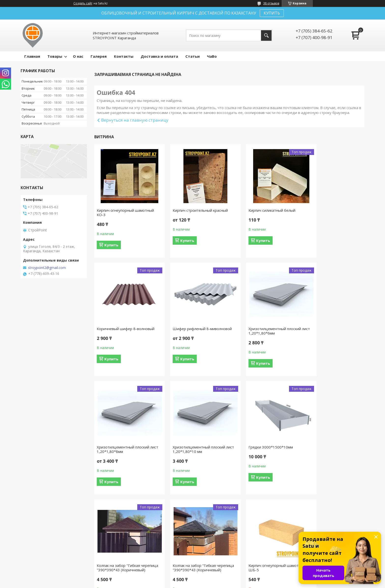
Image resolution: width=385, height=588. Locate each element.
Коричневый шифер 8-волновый (332, 210)
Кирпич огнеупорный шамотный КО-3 (125, 212)
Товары (55, 56)
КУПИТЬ (272, 13)
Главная (32, 56)
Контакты (124, 56)
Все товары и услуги (228, 514)
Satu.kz (215, 579)
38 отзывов (271, 3)
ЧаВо (212, 56)
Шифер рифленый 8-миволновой (116, 331)
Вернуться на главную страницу (135, 120)
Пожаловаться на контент (202, 583)
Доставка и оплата (159, 56)
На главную (33, 553)
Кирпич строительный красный (193, 210)
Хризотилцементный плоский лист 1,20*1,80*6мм (192, 331)
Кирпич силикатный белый (258, 210)
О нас (78, 56)
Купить (111, 245)
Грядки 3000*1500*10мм (119, 447)
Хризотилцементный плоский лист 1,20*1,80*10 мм (330, 331)
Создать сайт (83, 3)
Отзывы (205, 553)
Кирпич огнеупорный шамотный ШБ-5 (332, 449)
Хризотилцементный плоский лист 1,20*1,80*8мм (261, 331)
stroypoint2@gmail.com (47, 268)
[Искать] (266, 35)
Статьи (192, 56)
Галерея (99, 56)
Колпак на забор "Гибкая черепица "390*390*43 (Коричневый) (187, 451)
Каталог (206, 560)
